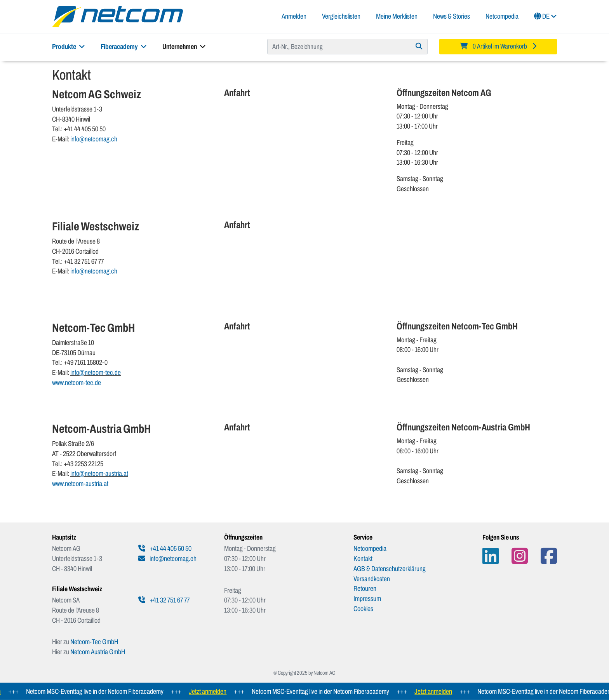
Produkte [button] (69, 47)
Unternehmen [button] (184, 47)
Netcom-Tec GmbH (94, 642)
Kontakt (363, 559)
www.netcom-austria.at (80, 484)
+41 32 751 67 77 (164, 600)
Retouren (365, 589)
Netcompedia (502, 16)
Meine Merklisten (397, 16)
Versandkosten (372, 579)
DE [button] (545, 16)
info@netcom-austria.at (99, 474)
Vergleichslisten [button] (341, 16)
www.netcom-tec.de (77, 383)
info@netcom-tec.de (96, 373)
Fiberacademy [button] (124, 47)
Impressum (367, 599)
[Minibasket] (498, 47)
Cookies (363, 609)
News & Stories (452, 16)
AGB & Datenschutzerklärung (390, 569)
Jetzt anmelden (211, 691)
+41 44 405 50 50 (165, 549)
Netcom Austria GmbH (98, 652)
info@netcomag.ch (94, 139)
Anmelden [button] (294, 16)
